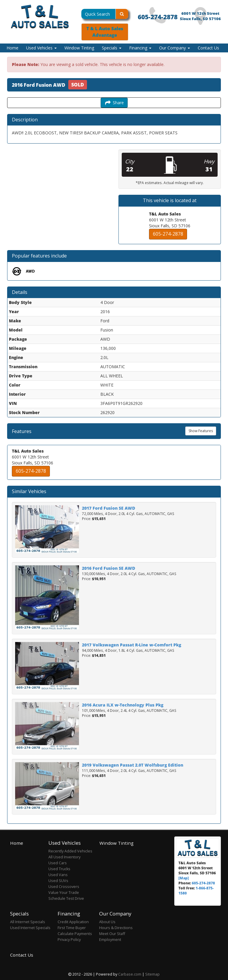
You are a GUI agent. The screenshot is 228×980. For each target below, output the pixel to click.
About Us (107, 922)
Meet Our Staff (112, 934)
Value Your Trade (64, 893)
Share (114, 103)
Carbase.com (130, 974)
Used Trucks (59, 869)
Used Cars (58, 863)
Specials (112, 48)
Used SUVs (58, 881)
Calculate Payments (75, 934)
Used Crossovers (64, 887)
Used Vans (58, 875)
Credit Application (73, 922)
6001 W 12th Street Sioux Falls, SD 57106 (200, 16)
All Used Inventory (64, 857)
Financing (140, 48)
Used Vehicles (41, 48)
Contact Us (208, 48)
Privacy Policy (69, 940)
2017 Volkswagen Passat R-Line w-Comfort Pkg (132, 645)
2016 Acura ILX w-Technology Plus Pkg (123, 705)
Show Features (201, 431)
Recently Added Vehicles (70, 851)
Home (12, 48)
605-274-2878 (158, 17)
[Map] (184, 878)
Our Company (175, 48)
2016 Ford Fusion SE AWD (109, 568)
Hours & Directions (116, 928)
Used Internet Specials (30, 928)
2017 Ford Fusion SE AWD (109, 508)
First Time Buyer (72, 928)
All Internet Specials (28, 922)
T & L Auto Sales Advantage (105, 32)
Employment (110, 940)
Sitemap (152, 974)
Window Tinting (79, 48)
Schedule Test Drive (66, 898)
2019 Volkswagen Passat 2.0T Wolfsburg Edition (133, 765)
